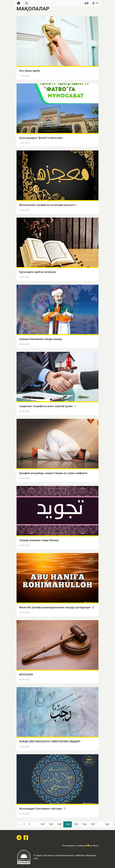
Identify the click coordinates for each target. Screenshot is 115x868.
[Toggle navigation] (27, 3)
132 (51, 824)
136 (84, 824)
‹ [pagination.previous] (19, 824)
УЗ (95, 3)
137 (93, 824)
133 (59, 824)
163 (107, 824)
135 (76, 824)
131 (42, 824)
